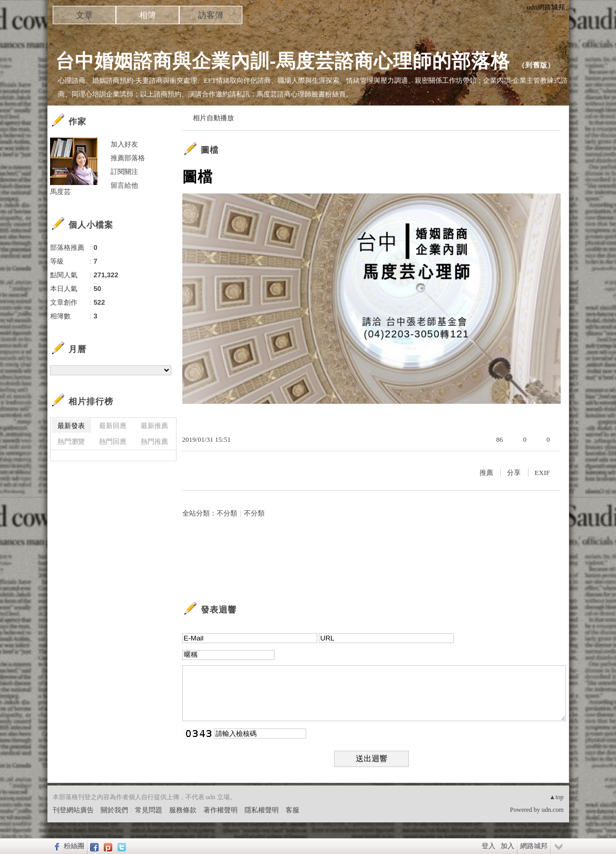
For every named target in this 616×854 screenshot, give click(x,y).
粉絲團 (74, 846)
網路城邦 (534, 846)
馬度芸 (60, 192)
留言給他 (124, 185)
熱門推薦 (154, 441)
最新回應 (113, 426)
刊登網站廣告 (73, 810)
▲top (556, 797)
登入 (488, 846)
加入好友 (124, 144)
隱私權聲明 (262, 810)
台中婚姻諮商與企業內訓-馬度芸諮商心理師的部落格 (283, 61)
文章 (84, 15)
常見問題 (149, 810)
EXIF (542, 473)
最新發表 (71, 426)
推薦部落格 (128, 158)
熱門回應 (113, 441)
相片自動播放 (213, 118)
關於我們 (114, 810)
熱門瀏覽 (71, 441)
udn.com (553, 810)
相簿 (148, 15)
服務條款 (183, 810)
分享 (514, 473)
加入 (507, 846)
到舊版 (536, 65)
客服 (292, 810)
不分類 (227, 513)
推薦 (486, 473)
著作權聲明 (221, 810)
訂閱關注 (124, 172)
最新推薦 (154, 426)
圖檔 (210, 150)
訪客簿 (211, 15)
